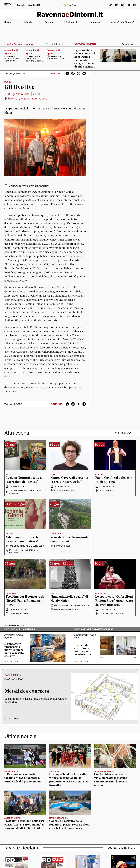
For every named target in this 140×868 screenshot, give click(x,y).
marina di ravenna (59, 818)
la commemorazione (104, 771)
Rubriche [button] (28, 22)
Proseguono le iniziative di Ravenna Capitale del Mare (34, 58)
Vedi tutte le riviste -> (122, 848)
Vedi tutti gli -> (15, 73)
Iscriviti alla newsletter (123, 22)
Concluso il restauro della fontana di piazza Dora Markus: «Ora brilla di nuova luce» (69, 825)
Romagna (95, 22)
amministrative (12, 818)
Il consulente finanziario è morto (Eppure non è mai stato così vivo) (14, 650)
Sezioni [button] (8, 22)
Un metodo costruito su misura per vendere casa (83, 650)
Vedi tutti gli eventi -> (56, 44)
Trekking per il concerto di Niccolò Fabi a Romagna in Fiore (25, 601)
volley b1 (54, 771)
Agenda (49, 22)
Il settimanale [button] (71, 22)
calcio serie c (11, 771)
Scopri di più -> (129, 44)
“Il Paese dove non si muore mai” (56, 57)
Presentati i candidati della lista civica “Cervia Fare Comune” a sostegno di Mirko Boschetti (24, 825)
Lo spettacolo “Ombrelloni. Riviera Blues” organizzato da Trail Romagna (114, 601)
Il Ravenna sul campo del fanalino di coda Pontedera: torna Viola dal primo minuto (23, 778)
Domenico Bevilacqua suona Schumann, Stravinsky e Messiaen (13, 58)
